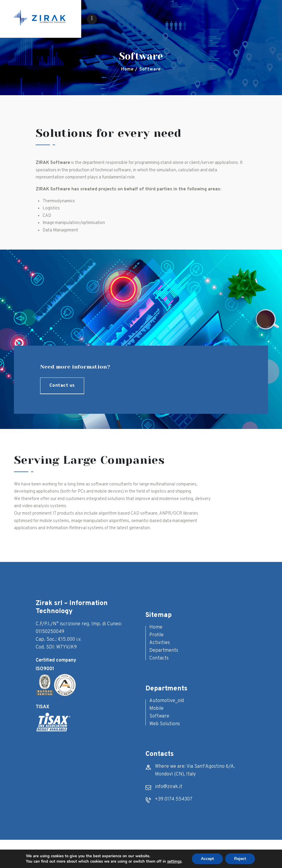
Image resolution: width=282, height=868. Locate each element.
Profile (156, 635)
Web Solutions (165, 724)
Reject (240, 859)
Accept (207, 859)
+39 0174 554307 (174, 799)
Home (127, 69)
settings (174, 861)
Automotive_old (167, 701)
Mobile (156, 709)
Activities (160, 643)
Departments (164, 651)
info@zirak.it (169, 787)
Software (159, 716)
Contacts (159, 658)
